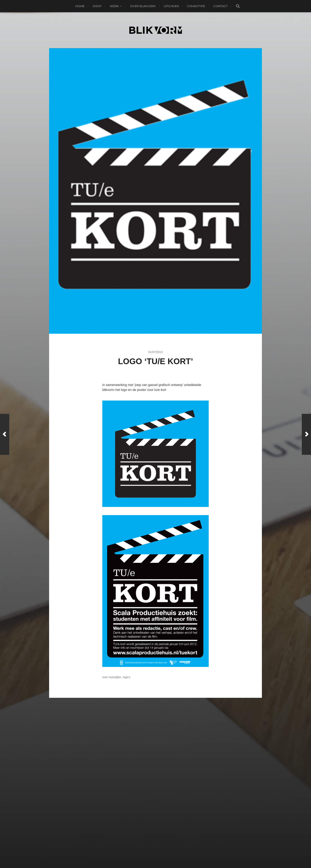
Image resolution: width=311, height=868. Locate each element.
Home (80, 6)
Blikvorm (163, 840)
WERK (114, 6)
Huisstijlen (115, 677)
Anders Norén (165, 850)
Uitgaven (171, 6)
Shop (97, 6)
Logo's (126, 677)
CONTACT (220, 6)
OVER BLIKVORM (143, 6)
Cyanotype (196, 6)
